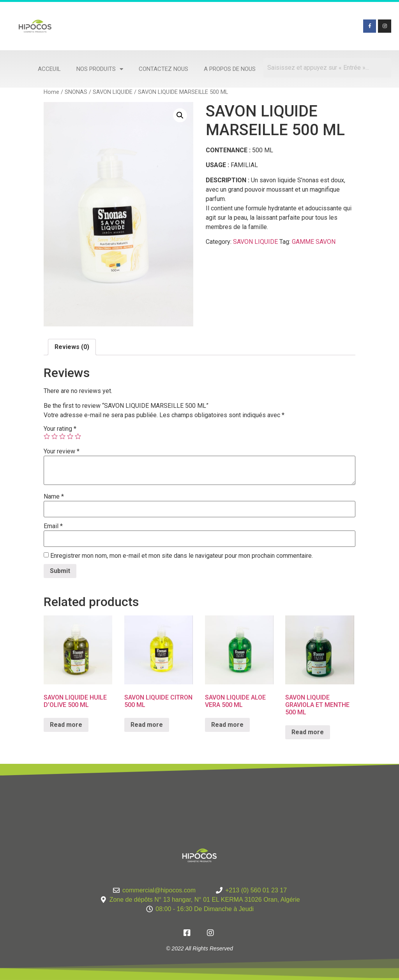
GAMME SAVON (314, 242)
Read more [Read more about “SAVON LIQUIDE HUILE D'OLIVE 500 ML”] (66, 725)
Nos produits (100, 69)
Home (51, 92)
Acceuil (49, 69)
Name (54, 497)
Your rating (60, 429)
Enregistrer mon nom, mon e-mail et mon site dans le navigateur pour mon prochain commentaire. (182, 556)
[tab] (72, 347)
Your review (62, 451)
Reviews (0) (72, 347)
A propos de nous (230, 69)
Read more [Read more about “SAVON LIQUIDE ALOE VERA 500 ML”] (227, 725)
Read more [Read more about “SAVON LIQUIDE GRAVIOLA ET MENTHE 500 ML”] (308, 732)
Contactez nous (163, 69)
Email (53, 526)
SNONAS (76, 92)
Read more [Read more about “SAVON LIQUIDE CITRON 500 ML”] (147, 725)
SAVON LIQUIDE (113, 92)
